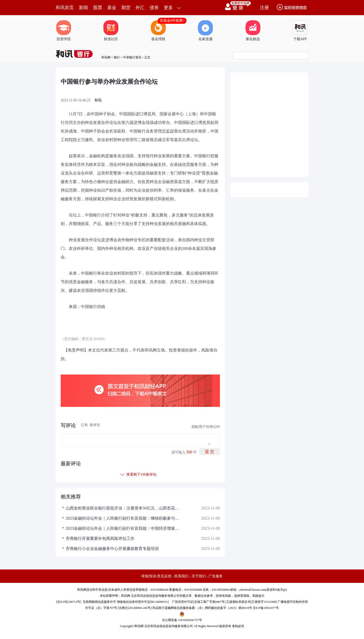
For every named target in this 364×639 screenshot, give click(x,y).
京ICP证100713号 (69, 602)
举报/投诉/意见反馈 (156, 576)
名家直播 (206, 31)
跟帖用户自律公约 (206, 427)
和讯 (98, 100)
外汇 (140, 8)
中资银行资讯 (132, 57)
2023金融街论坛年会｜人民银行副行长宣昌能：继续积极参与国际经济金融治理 (124, 518)
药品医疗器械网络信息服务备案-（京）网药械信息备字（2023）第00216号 (202, 608)
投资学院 (64, 31)
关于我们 (199, 576)
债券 (154, 8)
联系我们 (181, 576)
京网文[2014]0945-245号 (135, 608)
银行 (117, 57)
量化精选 (253, 31)
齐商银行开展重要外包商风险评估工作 (100, 538)
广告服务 (216, 576)
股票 (98, 8)
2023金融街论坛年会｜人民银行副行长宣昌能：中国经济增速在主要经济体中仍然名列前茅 (124, 528)
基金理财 (158, 31)
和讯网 (106, 57)
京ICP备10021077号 (266, 608)
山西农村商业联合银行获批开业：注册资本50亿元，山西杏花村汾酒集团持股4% (124, 508)
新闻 (83, 8)
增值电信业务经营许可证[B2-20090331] (143, 602)
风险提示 (258, 596)
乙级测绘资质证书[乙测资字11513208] (252, 602)
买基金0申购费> (172, 21)
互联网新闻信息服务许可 (99, 602)
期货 (126, 8)
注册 (264, 8)
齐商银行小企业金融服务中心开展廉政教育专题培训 (112, 549)
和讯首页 (65, 8)
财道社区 (111, 31)
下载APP (300, 31)
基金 (112, 8)
